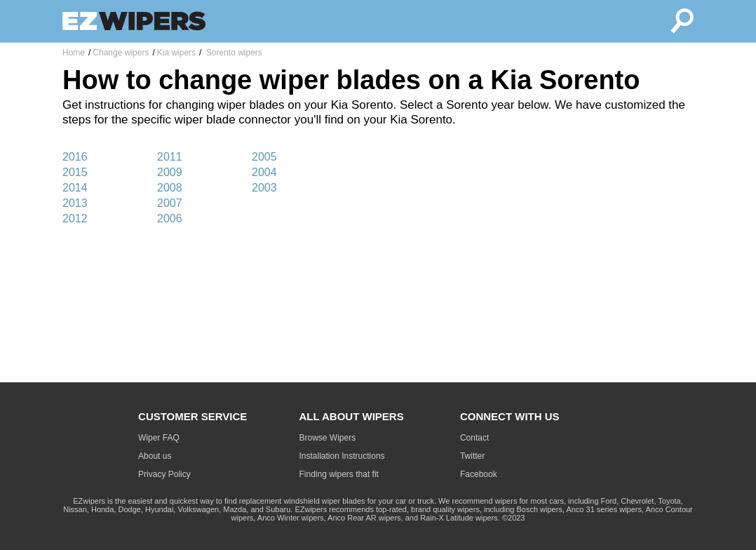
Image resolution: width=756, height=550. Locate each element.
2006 (170, 219)
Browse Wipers (328, 438)
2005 (264, 157)
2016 (75, 157)
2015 (75, 172)
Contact (474, 438)
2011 (170, 157)
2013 (75, 203)
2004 (264, 172)
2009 (170, 172)
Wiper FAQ (159, 438)
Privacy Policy (164, 474)
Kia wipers (176, 53)
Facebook (479, 474)
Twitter (472, 456)
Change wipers (121, 53)
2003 (264, 188)
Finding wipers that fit (339, 474)
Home (74, 53)
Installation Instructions (342, 456)
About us (155, 456)
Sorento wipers (232, 53)
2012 (75, 219)
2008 (170, 188)
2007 (170, 203)
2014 (75, 188)
